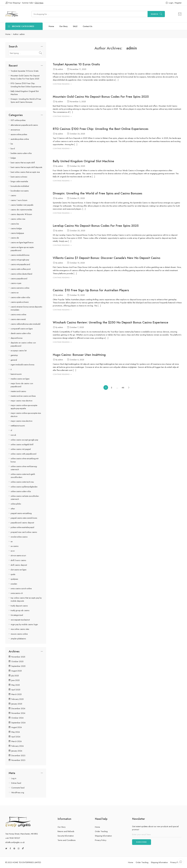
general (14, 360)
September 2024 (18, 723)
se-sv (13, 551)
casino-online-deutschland (21, 274)
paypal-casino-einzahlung (21, 513)
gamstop (14, 355)
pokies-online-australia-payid (22, 527)
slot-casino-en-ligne (19, 570)
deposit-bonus (17, 338)
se (12, 541)
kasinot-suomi (16, 374)
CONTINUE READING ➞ (62, 84)
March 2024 (16, 741)
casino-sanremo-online (20, 288)
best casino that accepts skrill (23, 163)
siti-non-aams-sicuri (18, 555)
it (11, 369)
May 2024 (16, 732)
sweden (14, 584)
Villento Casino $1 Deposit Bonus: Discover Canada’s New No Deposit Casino (106, 258)
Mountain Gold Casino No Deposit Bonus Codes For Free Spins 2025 (101, 97)
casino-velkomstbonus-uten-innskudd (25, 324)
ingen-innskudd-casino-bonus (23, 365)
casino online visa (18, 219)
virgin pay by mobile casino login (24, 624)
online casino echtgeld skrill (22, 444)
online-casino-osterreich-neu (22, 482)
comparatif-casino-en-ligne (22, 329)
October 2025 (17, 661)
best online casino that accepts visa (25, 172)
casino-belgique (17, 233)
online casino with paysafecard (23, 454)
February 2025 (17, 699)
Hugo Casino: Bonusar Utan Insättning (79, 355)
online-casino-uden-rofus (21, 491)
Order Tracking (101, 831)
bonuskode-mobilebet (20, 186)
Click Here (39, 3)
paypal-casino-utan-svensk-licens (24, 518)
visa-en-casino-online (19, 634)
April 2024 (16, 737)
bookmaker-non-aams (20, 191)
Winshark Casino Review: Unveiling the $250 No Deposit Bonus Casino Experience (110, 322)
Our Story (63, 26)
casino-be (15, 224)
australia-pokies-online (20, 139)
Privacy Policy (101, 840)
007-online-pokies (18, 120)
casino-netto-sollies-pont (21, 269)
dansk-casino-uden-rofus (21, 333)
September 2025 (18, 666)
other (13, 509)
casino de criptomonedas (21, 210)
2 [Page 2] (111, 388)
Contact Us (88, 26)
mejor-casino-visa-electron (22, 421)
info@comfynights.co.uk (15, 842)
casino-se (15, 293)
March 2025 (16, 694)
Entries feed (16, 783)
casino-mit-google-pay (20, 260)
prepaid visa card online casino (24, 532)
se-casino (15, 546)
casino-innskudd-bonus (20, 255)
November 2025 (18, 657)
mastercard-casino (18, 391)
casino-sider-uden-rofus (20, 297)
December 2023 (18, 755)
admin (132, 48)
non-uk (13, 435)
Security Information (66, 836)
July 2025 (15, 676)
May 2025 (16, 685)
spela (13, 574)
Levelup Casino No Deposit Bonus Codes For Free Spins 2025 (96, 226)
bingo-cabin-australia (19, 181)
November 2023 (18, 760)
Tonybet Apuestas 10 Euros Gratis (76, 64)
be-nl (13, 148)
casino (13, 195)
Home (51, 26)
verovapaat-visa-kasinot (20, 620)
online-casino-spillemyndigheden (24, 487)
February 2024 (17, 746)
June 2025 (15, 680)
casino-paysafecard (19, 278)
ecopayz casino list (19, 350)
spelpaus (14, 579)
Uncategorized (17, 615)
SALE (75, 26)
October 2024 (17, 718)
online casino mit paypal (21, 449)
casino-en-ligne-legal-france (22, 242)
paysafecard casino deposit (22, 523)
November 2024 (18, 713)
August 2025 (17, 671)
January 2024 (17, 751)
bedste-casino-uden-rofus (21, 153)
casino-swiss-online (18, 314)
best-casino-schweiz (19, 177)
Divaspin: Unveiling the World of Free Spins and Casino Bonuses (97, 193)
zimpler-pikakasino (18, 639)
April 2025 (16, 690)
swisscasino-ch (17, 593)
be (12, 144)
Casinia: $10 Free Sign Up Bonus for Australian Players (91, 290)
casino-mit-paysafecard (20, 264)
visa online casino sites (20, 629)
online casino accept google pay (24, 440)
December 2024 (18, 708)
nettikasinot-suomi (18, 426)
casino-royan (16, 283)
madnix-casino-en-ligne (20, 379)
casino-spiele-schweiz (20, 302)
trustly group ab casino (20, 610)
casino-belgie (16, 228)
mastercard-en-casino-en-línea (23, 396)
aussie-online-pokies (19, 134)
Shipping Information (103, 836)
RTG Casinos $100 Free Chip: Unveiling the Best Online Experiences (101, 129)
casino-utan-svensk (18, 319)
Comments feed (18, 788)
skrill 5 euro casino (18, 560)
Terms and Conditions (67, 840)
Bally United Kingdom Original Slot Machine (83, 161)
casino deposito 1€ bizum (21, 214)
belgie (13, 158)
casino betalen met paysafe (22, 205)
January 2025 (17, 704)
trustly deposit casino (19, 606)
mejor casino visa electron (22, 401)
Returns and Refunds (66, 831)
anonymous (15, 130)
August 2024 (17, 727)
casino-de (15, 238)
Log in (14, 778)
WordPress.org (18, 792)
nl (11, 430)
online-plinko (16, 504)
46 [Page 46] (123, 388)
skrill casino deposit (19, 565)
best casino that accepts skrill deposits (26, 167)
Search (155, 14)
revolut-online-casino (19, 537)
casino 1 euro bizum (19, 200)
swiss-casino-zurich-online (21, 588)
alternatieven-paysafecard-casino (24, 125)
